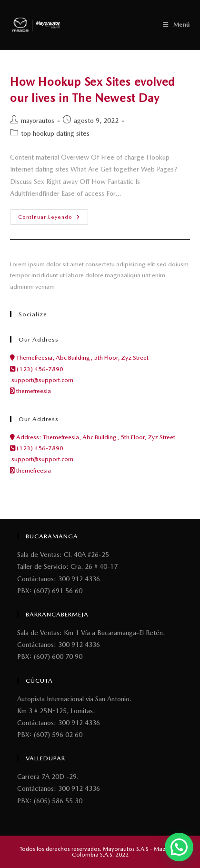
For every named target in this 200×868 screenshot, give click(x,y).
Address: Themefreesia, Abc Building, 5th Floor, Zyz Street (93, 437)
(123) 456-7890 (37, 369)
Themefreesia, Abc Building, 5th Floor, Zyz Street (79, 358)
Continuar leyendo (53, 215)
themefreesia (30, 391)
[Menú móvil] (176, 25)
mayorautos (38, 121)
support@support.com (42, 380)
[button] (179, 847)
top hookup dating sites (55, 133)
